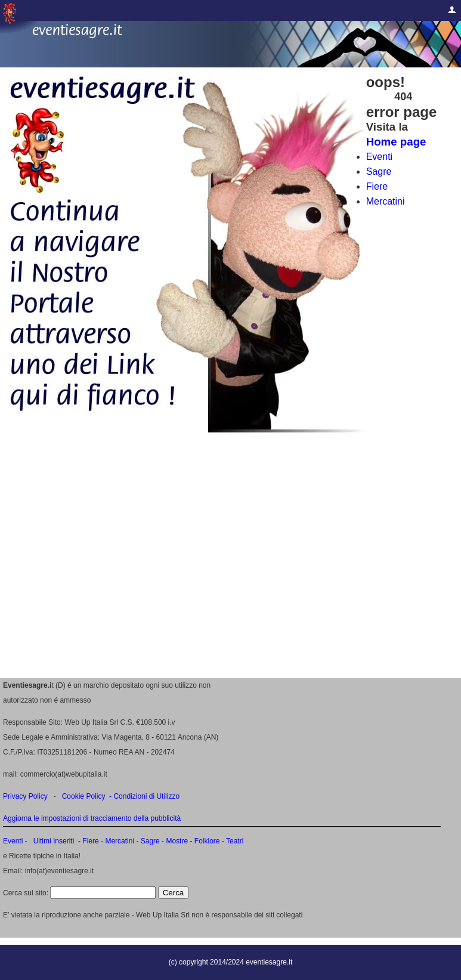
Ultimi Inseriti (52, 841)
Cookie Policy (84, 796)
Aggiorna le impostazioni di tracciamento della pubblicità (92, 818)
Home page (396, 142)
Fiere (377, 186)
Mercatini (386, 201)
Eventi (379, 157)
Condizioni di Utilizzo (146, 796)
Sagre (379, 171)
